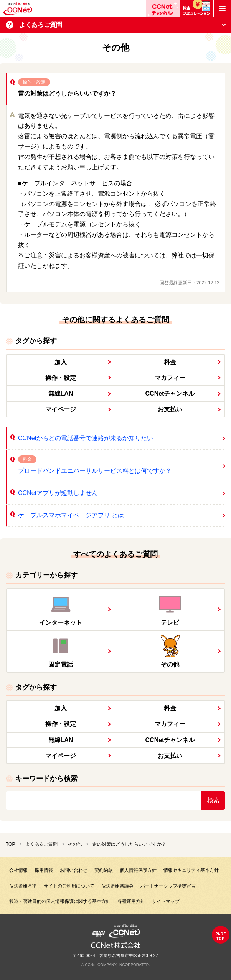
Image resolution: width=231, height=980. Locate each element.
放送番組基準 (23, 886)
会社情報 (18, 870)
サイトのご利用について (69, 886)
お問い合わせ (74, 870)
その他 (75, 844)
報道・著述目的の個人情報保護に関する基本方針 (60, 901)
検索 (213, 800)
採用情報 (44, 870)
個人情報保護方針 (138, 870)
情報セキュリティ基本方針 (191, 870)
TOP (10, 844)
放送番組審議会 (117, 886)
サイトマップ (166, 901)
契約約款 (104, 870)
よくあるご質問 (41, 844)
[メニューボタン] (222, 8)
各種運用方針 (131, 901)
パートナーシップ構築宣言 (168, 886)
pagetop (220, 936)
